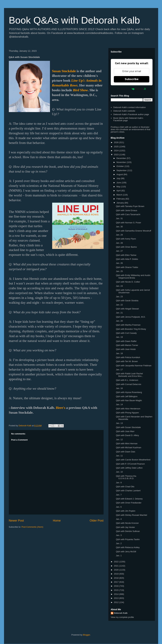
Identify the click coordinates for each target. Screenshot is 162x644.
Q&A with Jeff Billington (127, 396)
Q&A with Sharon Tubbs (127, 267)
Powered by (132, 89)
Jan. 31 (119, 218)
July (119, 178)
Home (57, 521)
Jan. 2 (119, 543)
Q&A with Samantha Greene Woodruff (134, 231)
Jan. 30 (119, 227)
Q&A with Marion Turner (127, 345)
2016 (117, 586)
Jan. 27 (119, 251)
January (120, 203)
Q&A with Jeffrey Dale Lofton (129, 468)
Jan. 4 (119, 519)
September (122, 170)
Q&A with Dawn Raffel (126, 341)
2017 (117, 582)
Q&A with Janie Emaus (127, 210)
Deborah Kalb (121, 613)
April (119, 191)
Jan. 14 (119, 404)
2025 (117, 147)
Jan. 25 (119, 271)
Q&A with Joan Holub (126, 349)
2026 (117, 142)
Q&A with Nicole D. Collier (128, 282)
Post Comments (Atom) (32, 527)
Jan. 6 (119, 507)
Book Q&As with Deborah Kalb (74, 20)
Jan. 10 (119, 472)
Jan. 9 (119, 483)
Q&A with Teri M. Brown (127, 361)
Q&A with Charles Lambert (128, 491)
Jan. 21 (119, 313)
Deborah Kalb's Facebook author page (131, 114)
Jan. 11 (119, 456)
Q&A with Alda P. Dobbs (127, 259)
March (120, 195)
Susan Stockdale (64, 71)
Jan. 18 (119, 353)
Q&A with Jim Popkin (126, 511)
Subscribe (132, 79)
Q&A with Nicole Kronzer (127, 523)
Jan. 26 (119, 263)
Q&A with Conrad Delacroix (129, 384)
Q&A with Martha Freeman (128, 325)
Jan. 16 (119, 388)
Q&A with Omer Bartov (126, 247)
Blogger (87, 635)
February (121, 199)
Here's (61, 408)
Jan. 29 (119, 235)
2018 (117, 578)
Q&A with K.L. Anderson (127, 380)
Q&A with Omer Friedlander (129, 503)
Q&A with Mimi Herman (127, 444)
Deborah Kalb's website (124, 111)
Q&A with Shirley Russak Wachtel (131, 515)
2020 (117, 570)
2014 (117, 594)
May (119, 187)
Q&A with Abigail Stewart (127, 309)
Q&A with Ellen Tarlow (126, 255)
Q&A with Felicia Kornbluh (128, 357)
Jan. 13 (119, 423)
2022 (117, 562)
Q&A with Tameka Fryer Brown (130, 206)
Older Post (97, 521)
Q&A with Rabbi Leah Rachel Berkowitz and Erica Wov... (129, 375)
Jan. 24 (119, 286)
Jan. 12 (119, 439)
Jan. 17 (119, 370)
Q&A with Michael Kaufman (129, 448)
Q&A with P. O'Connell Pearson (130, 464)
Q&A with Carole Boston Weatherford (133, 460)
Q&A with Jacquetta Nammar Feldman (134, 366)
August (120, 174)
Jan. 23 (119, 297)
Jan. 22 (119, 305)
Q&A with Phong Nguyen (127, 413)
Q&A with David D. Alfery (127, 435)
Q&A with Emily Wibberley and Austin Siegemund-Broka (133, 277)
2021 (117, 566)
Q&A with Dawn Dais (126, 452)
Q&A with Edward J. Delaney (129, 499)
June (119, 183)
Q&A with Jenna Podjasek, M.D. (131, 317)
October (120, 166)
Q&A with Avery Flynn (126, 239)
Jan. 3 (119, 535)
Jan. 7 (119, 495)
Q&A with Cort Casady (126, 333)
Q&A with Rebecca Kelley (128, 547)
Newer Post (16, 521)
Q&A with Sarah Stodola (127, 301)
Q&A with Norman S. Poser (129, 223)
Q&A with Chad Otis (125, 487)
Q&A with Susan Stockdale (128, 427)
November (122, 162)
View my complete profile (122, 617)
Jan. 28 (119, 243)
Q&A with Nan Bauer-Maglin (129, 400)
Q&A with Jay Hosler (125, 527)
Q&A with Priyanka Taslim (128, 539)
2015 (117, 590)
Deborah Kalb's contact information (130, 107)
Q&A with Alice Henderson (128, 409)
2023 (117, 155)
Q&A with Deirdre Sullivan (128, 531)
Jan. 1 (119, 556)
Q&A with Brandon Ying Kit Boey (131, 329)
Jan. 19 (119, 337)
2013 (117, 598)
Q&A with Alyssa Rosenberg (129, 392)
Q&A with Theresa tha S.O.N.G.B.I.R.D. (126, 477)
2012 (117, 602)
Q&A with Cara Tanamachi (128, 214)
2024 (117, 151)
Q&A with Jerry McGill (126, 552)
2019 (117, 574)
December (122, 158)
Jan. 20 (119, 321)
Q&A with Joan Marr (125, 431)
